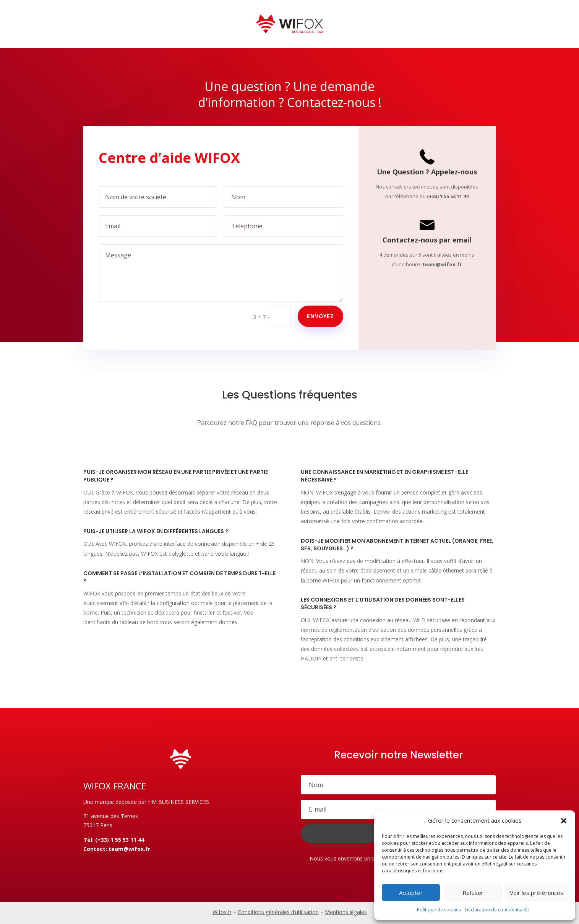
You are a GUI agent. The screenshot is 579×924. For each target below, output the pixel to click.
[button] (564, 821)
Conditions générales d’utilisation (278, 912)
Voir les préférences (537, 893)
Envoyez (320, 316)
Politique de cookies (439, 910)
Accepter (411, 893)
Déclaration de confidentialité (497, 910)
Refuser (473, 893)
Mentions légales (346, 912)
